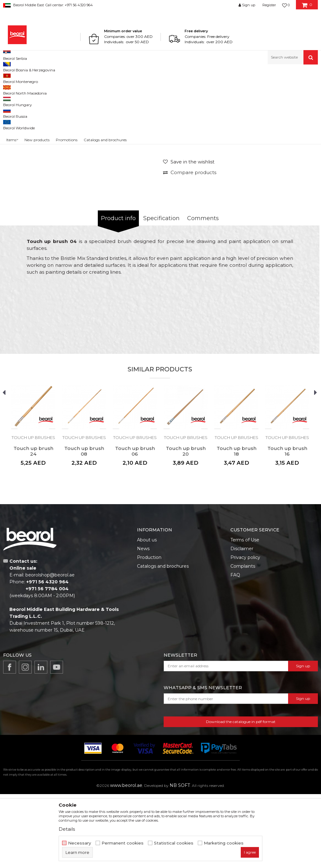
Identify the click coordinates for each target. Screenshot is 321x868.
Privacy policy (245, 631)
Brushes (117, 78)
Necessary (80, 843)
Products (27, 78)
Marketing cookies (224, 843)
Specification (161, 292)
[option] (101, 157)
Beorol (9, 78)
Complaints (243, 640)
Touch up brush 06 (135, 525)
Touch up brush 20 (186, 525)
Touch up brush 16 (287, 525)
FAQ (235, 649)
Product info (118, 292)
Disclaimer (242, 623)
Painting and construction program (72, 78)
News (143, 623)
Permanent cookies (123, 843)
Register (269, 5)
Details (67, 829)
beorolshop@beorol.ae (50, 649)
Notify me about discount (290, 194)
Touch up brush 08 (84, 525)
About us (147, 614)
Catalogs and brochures (163, 640)
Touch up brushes (144, 78)
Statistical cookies (174, 843)
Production (149, 631)
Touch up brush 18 (237, 525)
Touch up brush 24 (33, 525)
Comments (203, 292)
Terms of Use (245, 614)
